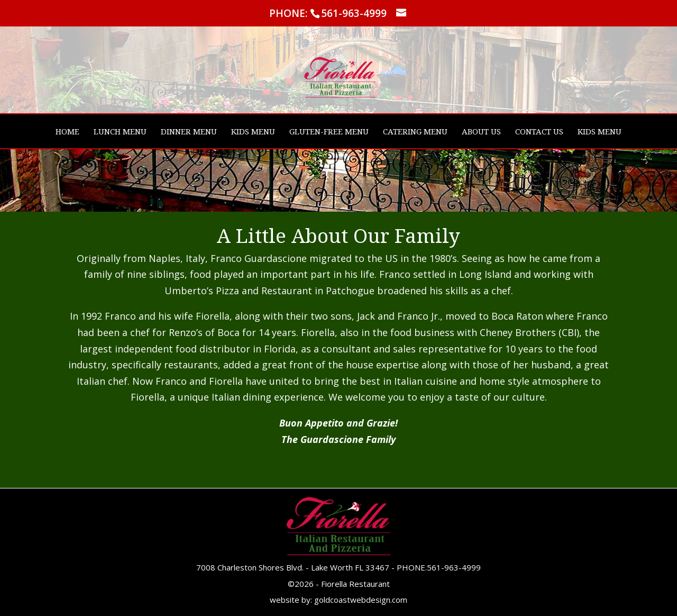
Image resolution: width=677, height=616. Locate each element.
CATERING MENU (415, 132)
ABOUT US (481, 132)
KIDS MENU (253, 132)
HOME (67, 132)
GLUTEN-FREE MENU (329, 132)
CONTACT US (539, 132)
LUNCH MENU (120, 132)
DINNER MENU (189, 132)
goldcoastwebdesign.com (361, 600)
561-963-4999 (454, 567)
